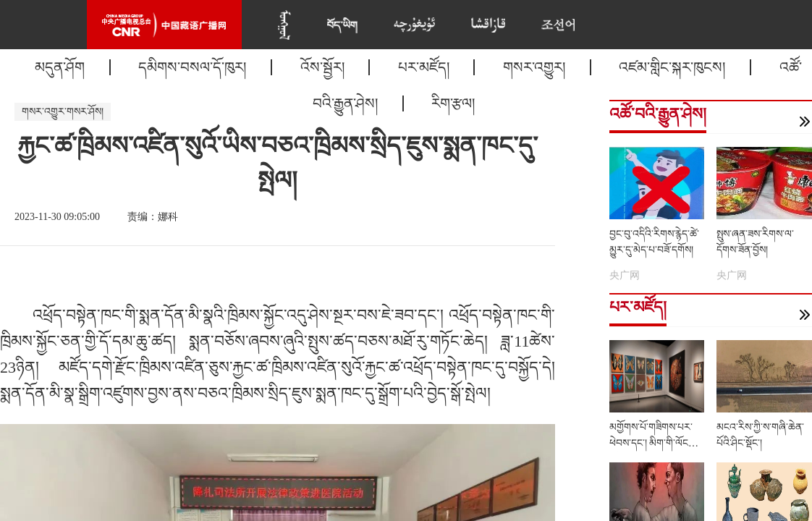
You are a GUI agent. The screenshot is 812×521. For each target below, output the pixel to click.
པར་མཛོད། (424, 67)
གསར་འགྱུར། (534, 67)
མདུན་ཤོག (60, 67)
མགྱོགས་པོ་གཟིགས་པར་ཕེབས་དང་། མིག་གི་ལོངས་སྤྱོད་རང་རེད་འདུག (654, 443)
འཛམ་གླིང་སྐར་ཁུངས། (672, 67)
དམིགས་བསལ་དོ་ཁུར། (192, 67)
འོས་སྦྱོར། (322, 67)
